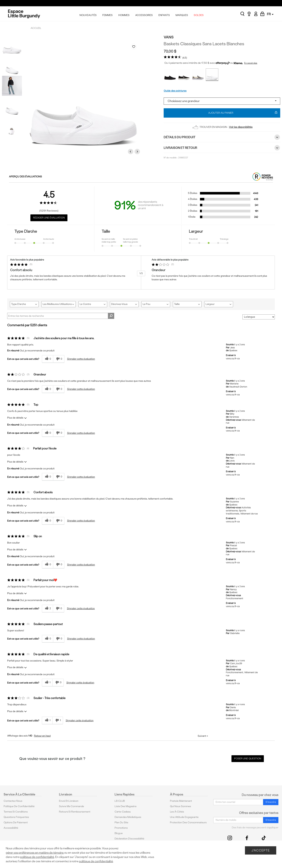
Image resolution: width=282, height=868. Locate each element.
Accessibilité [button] (11, 828)
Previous (131, 151)
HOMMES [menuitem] (124, 15)
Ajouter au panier (243, 113)
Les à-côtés (177, 812)
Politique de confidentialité (19, 806)
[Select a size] (222, 101)
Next (138, 151)
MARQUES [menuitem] (182, 15)
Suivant (203, 736)
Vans (169, 37)
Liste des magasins (126, 806)
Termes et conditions (16, 812)
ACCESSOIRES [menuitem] (144, 15)
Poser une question (248, 759)
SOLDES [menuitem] (199, 15)
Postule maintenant (181, 801)
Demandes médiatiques (128, 817)
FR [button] (270, 14)
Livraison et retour (222, 148)
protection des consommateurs (188, 822)
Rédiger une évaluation (49, 218)
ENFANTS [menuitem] (164, 15)
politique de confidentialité (37, 857)
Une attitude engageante (184, 817)
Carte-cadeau (123, 812)
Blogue (119, 833)
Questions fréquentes (16, 817)
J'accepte (261, 850)
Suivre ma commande (71, 806)
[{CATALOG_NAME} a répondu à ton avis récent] (47, 359)
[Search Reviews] (61, 316)
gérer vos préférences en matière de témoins (35, 853)
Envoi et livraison (69, 801)
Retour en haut (42, 736)
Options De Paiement (16, 822)
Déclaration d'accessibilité (129, 839)
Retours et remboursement (75, 812)
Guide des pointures (175, 91)
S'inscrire (271, 802)
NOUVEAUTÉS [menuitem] (88, 15)
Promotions (121, 828)
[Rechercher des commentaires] (111, 316)
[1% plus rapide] (58, 720)
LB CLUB (120, 801)
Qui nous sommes (180, 806)
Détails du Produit (222, 137)
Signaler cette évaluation (81, 359)
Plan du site (121, 822)
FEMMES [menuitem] (107, 15)
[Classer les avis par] (259, 317)
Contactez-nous (13, 801)
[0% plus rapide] (59, 359)
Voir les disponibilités (241, 127)
